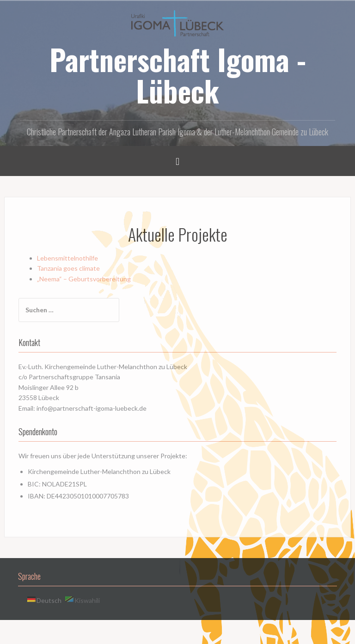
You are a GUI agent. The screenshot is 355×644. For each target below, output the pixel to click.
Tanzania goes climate (68, 268)
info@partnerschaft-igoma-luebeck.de (92, 408)
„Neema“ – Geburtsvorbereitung (84, 279)
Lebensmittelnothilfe (67, 258)
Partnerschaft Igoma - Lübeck (178, 75)
